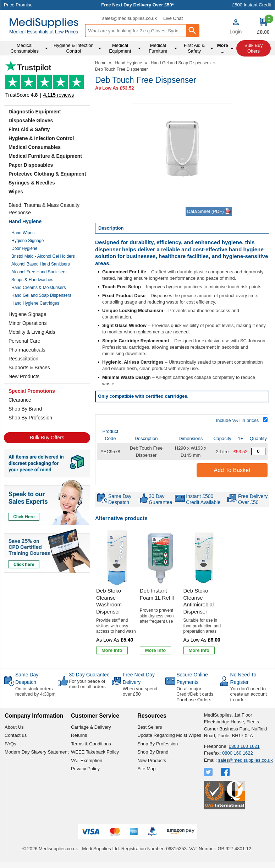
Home (101, 63)
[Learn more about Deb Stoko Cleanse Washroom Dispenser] (112, 650)
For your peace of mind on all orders (87, 684)
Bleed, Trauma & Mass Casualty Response (44, 209)
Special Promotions (32, 391)
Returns (79, 735)
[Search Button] (192, 31)
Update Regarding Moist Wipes (169, 735)
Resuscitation (23, 359)
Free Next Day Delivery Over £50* (137, 5)
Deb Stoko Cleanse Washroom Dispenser (109, 601)
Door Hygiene (24, 248)
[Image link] (47, 550)
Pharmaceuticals (27, 350)
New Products (24, 376)
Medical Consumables (35, 147)
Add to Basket (232, 470)
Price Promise (18, 5)
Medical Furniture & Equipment (45, 156)
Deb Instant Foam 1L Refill (157, 594)
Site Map (146, 769)
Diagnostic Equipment (35, 112)
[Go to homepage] (44, 26)
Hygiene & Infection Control (41, 138)
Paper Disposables (31, 165)
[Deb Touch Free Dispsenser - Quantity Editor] (258, 452)
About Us (14, 727)
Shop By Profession (30, 418)
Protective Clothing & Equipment (47, 174)
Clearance (20, 400)
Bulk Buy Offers (47, 438)
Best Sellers (150, 727)
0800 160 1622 (238, 753)
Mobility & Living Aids (32, 332)
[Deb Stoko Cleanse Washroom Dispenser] (117, 593)
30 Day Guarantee (89, 675)
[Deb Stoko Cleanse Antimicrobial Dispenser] (204, 593)
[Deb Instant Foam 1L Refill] (161, 593)
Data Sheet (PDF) (209, 211)
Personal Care (24, 341)
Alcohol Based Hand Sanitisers (41, 264)
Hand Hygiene (25, 221)
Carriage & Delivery (91, 727)
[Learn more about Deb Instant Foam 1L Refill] (156, 650)
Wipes (16, 192)
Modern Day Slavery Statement (37, 752)
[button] (236, 27)
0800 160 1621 (244, 746)
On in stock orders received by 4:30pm (35, 692)
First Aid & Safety (29, 129)
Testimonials (47, 81)
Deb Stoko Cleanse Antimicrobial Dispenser (199, 601)
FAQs (10, 744)
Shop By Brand (25, 409)
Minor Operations (27, 323)
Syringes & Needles (32, 183)
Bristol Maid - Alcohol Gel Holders (43, 256)
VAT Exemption (87, 760)
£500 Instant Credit (252, 5)
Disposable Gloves (31, 120)
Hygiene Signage (27, 241)
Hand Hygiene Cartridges (35, 303)
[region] (117, 558)
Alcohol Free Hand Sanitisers (39, 272)
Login (236, 32)
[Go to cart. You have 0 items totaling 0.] (263, 27)
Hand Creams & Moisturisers (38, 288)
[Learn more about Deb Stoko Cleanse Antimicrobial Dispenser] (199, 650)
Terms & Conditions (91, 744)
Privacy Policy (85, 769)
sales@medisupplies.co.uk (130, 18)
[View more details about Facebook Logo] (226, 772)
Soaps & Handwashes (32, 280)
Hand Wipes (23, 233)
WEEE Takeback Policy (95, 752)
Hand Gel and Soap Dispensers (41, 295)
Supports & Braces (29, 368)
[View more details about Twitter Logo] (209, 772)
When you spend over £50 (140, 692)
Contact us (16, 735)
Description (111, 228)
